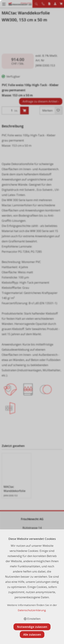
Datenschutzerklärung (32, 610)
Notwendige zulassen (32, 627)
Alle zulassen (32, 634)
